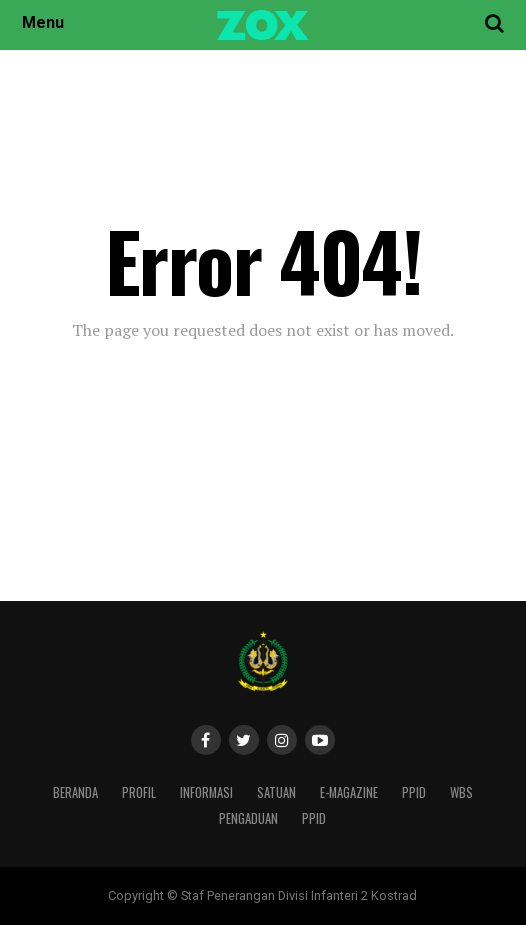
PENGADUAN (248, 818)
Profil (139, 792)
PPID (414, 792)
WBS (461, 792)
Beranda (75, 792)
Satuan (276, 792)
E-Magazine (349, 792)
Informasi (206, 792)
